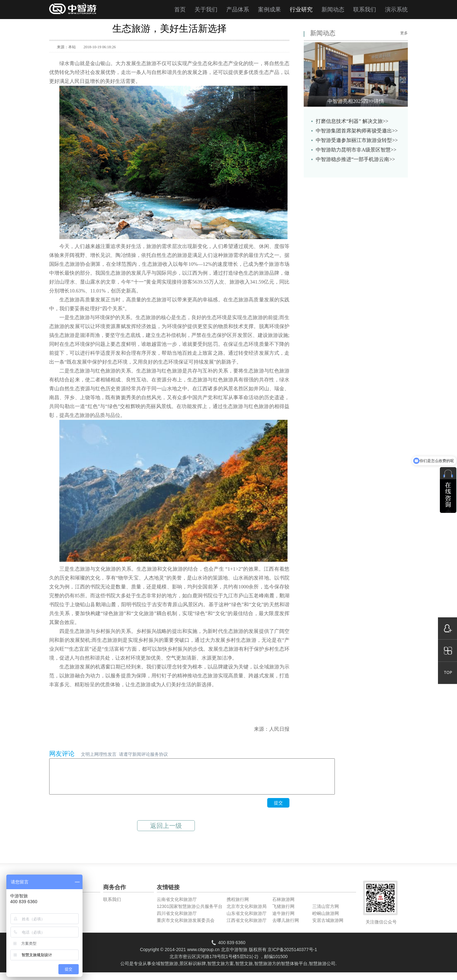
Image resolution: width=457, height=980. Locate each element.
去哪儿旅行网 (286, 927)
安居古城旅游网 (328, 927)
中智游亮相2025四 (356, 101)
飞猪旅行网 (283, 913)
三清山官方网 (326, 913)
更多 (404, 33)
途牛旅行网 (283, 920)
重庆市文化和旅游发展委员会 (186, 927)
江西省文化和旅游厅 (247, 927)
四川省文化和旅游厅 (177, 920)
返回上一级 (166, 832)
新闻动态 (333, 10)
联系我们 (365, 10)
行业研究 (301, 10)
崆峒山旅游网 (326, 920)
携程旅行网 (238, 906)
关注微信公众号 (381, 929)
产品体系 (238, 10)
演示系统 (396, 10)
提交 (278, 809)
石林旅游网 (283, 906)
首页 (180, 10)
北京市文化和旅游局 (247, 913)
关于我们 (206, 10)
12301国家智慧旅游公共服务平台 (190, 913)
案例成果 (269, 10)
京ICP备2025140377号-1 (292, 956)
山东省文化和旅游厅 (247, 920)
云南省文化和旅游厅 (177, 906)
